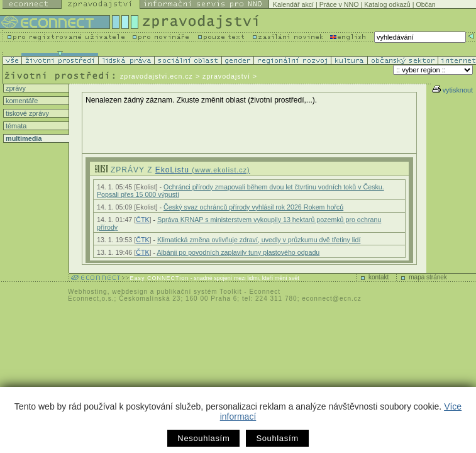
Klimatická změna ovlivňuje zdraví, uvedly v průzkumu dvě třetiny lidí (259, 240)
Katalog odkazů (387, 4)
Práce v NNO (339, 4)
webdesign (130, 292)
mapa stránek (428, 277)
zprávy (15, 88)
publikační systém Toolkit (199, 292)
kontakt (379, 277)
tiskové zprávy (26, 113)
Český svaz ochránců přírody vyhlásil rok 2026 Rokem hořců (253, 207)
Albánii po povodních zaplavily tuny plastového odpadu (238, 252)
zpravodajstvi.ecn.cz (157, 76)
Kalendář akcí (293, 4)
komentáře (21, 101)
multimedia (23, 138)
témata (15, 126)
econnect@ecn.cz (332, 299)
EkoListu (203, 170)
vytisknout (452, 90)
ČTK (142, 220)
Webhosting (88, 292)
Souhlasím (277, 438)
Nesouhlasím (203, 438)
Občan (425, 4)
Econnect (265, 292)
